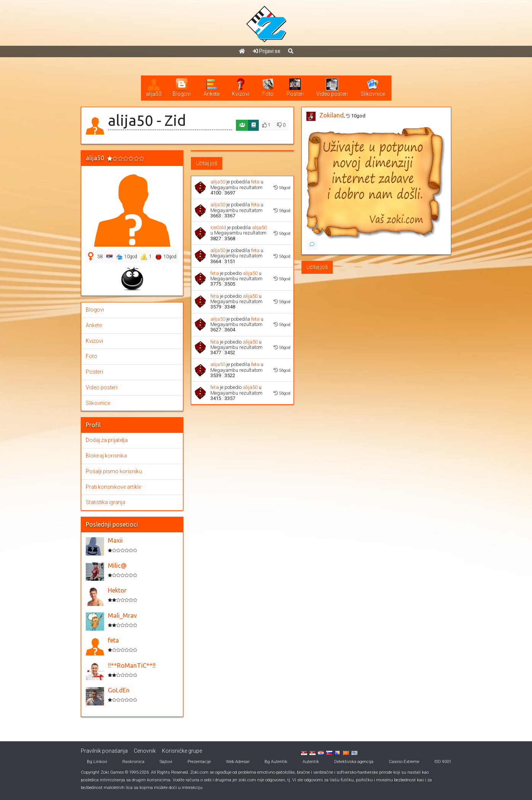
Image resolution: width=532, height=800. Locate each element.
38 (100, 257)
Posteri (94, 372)
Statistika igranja (106, 502)
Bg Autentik (276, 762)
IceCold (218, 227)
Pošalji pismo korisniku (114, 471)
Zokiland (332, 115)
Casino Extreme (404, 762)
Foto (91, 356)
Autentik (311, 762)
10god (127, 257)
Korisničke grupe (182, 751)
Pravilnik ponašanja (104, 751)
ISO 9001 (443, 762)
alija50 (218, 182)
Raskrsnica (133, 762)
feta (255, 182)
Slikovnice (98, 403)
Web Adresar (238, 762)
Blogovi (95, 310)
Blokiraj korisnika (106, 456)
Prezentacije (199, 762)
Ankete (94, 325)
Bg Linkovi (97, 762)
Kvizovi (94, 341)
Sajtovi (166, 762)
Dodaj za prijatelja (107, 440)
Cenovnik (145, 751)
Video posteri (102, 387)
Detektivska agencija (354, 762)
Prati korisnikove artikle (113, 487)
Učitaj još (207, 163)
